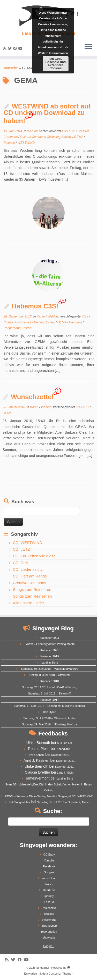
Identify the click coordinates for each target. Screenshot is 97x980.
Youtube (49, 860)
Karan (41, 316)
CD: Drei (20, 563)
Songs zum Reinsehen (32, 596)
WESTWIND (26, 143)
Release (10, 143)
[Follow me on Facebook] (16, 48)
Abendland (64, 749)
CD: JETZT (23, 549)
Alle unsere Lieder (29, 603)
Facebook (49, 866)
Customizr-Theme (60, 974)
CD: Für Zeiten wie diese (34, 556)
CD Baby (49, 855)
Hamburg (76, 322)
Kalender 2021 (50, 650)
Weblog (33, 131)
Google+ (49, 872)
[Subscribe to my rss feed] (6, 48)
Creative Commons (29, 583)
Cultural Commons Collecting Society (46, 137)
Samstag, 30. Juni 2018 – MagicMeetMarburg (50, 669)
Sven (8, 784)
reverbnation (49, 932)
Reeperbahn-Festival (18, 328)
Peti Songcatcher (19, 802)
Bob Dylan (50, 712)
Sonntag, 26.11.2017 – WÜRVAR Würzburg (50, 687)
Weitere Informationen (53, 53)
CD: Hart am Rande (30, 576)
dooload (49, 914)
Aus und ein (64, 743)
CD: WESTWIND (28, 543)
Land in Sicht (50, 663)
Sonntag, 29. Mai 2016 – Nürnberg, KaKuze (50, 724)
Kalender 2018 (50, 681)
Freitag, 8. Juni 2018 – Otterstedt (50, 675)
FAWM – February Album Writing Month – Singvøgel (38, 796)
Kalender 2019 (50, 656)
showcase (49, 937)
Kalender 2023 (50, 638)
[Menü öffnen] (88, 47)
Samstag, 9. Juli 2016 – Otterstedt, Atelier (50, 718)
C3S (65, 131)
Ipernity (49, 896)
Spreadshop (49, 926)
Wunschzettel (32, 397)
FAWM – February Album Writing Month (50, 644)
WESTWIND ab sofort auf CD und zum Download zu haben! (47, 114)
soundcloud (49, 878)
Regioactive (49, 908)
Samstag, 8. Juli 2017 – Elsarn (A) (50, 693)
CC (73, 131)
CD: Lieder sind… (28, 569)
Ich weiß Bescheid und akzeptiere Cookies (55, 64)
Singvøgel (43, 968)
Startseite (10, 68)
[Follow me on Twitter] (11, 48)
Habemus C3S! (35, 306)
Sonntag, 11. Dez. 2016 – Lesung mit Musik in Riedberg (50, 706)
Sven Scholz (36, 755)
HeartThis (49, 890)
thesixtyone (49, 920)
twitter (49, 884)
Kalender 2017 (50, 700)
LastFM (49, 902)
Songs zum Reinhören (32, 589)
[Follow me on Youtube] (21, 48)
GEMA (79, 137)
